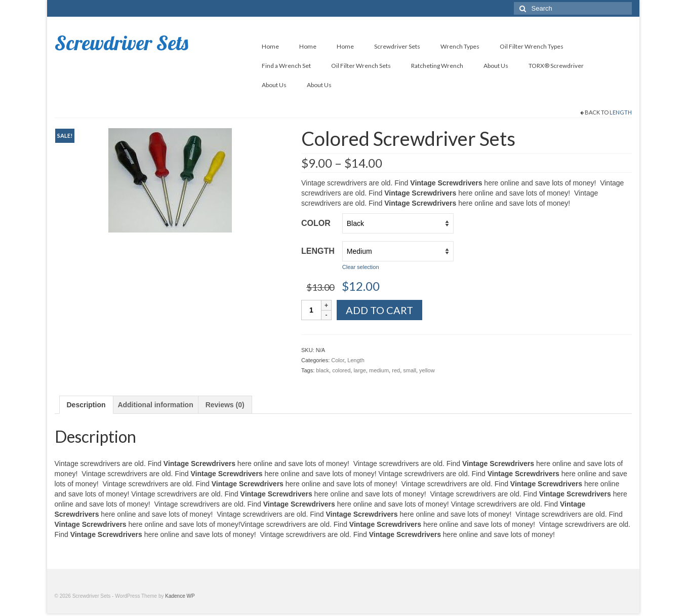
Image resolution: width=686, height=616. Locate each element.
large (359, 370)
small (410, 370)
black (322, 370)
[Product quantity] (311, 310)
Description (86, 405)
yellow (427, 370)
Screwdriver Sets (122, 43)
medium (379, 370)
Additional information (155, 405)
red (396, 370)
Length (621, 112)
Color (316, 223)
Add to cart (379, 310)
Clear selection (361, 267)
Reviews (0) (225, 405)
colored (341, 370)
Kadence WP (180, 596)
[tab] (86, 405)
